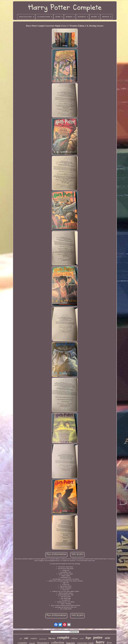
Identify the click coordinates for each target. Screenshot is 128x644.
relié (26, 638)
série (107, 638)
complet (63, 637)
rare (21, 639)
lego (88, 638)
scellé (82, 639)
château (74, 638)
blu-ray (52, 638)
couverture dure (43, 639)
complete (34, 638)
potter (98, 637)
